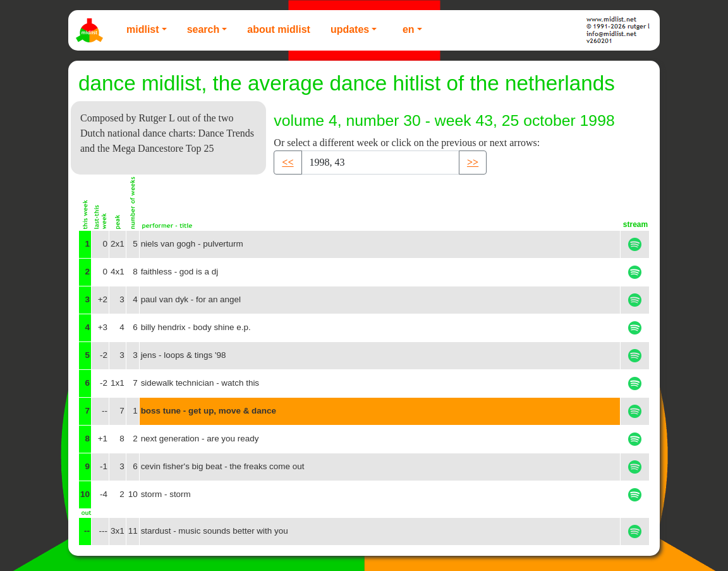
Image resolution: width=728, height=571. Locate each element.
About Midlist (279, 29)
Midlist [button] (143, 29)
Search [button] (203, 29)
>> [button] (473, 162)
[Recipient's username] (380, 163)
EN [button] (409, 29)
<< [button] (288, 162)
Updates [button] (350, 29)
